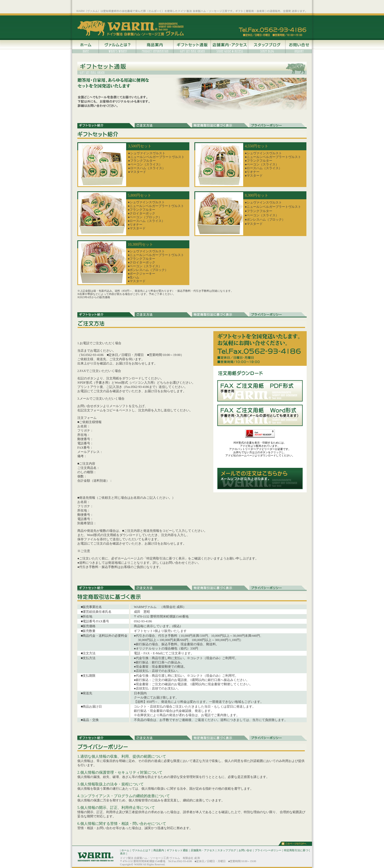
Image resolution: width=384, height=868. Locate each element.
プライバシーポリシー (268, 850)
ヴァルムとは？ (141, 850)
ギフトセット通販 (177, 850)
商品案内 (159, 850)
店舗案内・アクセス (203, 850)
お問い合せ (245, 850)
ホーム (125, 850)
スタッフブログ (227, 850)
